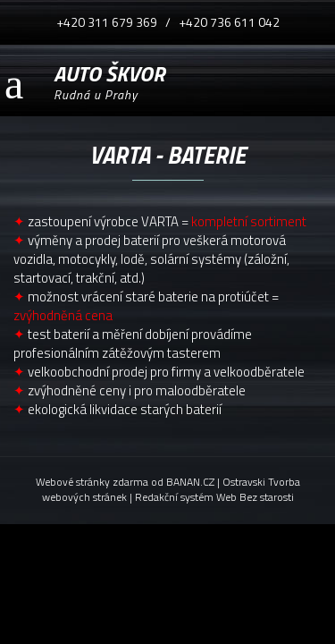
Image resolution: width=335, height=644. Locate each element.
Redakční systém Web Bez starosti (214, 497)
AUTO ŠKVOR (109, 71)
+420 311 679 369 (107, 22)
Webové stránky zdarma (92, 482)
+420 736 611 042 (229, 22)
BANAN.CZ (190, 482)
